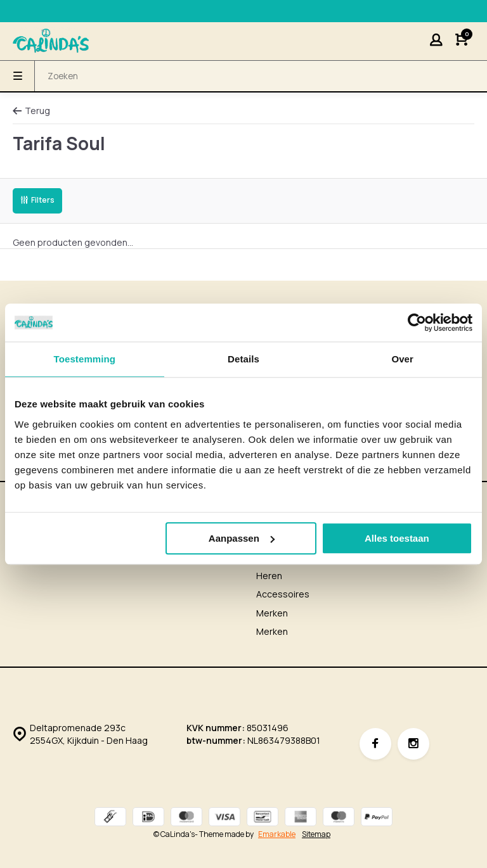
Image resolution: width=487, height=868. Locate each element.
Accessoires (283, 594)
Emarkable (277, 834)
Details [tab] (243, 359)
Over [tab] (402, 359)
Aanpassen (242, 538)
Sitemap (316, 834)
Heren (269, 576)
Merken (272, 613)
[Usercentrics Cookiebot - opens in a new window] (417, 322)
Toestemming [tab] (85, 359)
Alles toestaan (397, 538)
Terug (31, 111)
